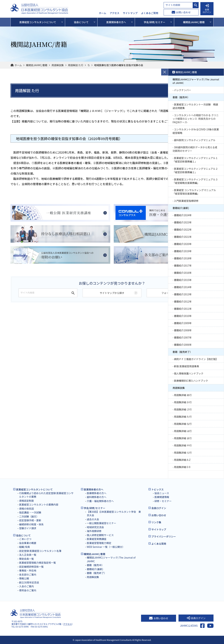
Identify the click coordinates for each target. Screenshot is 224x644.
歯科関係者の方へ (97, 497)
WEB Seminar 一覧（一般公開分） (106, 547)
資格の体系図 (26, 509)
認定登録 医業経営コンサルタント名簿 (40, 551)
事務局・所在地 (28, 570)
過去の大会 (93, 519)
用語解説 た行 (76, 65)
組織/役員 (24, 547)
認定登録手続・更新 (30, 520)
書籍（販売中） (181, 97)
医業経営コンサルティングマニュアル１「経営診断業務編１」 (195, 160)
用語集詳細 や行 (183, 445)
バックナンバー (183, 90)
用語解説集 (58, 65)
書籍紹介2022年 (183, 230)
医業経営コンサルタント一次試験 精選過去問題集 (195, 106)
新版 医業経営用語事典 (186, 366)
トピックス (157, 489)
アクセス (115, 13)
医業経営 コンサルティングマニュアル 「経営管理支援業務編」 (194, 192)
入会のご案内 (26, 586)
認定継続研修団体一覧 (31, 567)
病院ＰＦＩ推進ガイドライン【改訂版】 (196, 359)
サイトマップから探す (112, 293)
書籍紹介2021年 (183, 237)
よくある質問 (159, 544)
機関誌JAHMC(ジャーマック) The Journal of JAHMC (196, 81)
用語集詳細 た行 (183, 417)
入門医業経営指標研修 (186, 201)
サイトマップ (130, 13)
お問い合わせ (181, 12)
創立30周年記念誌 (29, 582)
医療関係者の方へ (97, 493)
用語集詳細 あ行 (183, 395)
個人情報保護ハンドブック (189, 373)
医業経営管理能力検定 (99, 543)
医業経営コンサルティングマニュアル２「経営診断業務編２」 (195, 170)
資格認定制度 (26, 501)
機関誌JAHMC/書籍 (37, 65)
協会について (23, 535)
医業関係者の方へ (94, 489)
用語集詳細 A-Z (182, 460)
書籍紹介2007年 (183, 337)
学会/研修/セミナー (95, 508)
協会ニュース (162, 493)
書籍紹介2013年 (183, 294)
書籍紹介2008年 (183, 330)
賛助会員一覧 (26, 559)
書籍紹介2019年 (183, 251)
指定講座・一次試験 (30, 512)
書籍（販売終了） (182, 352)
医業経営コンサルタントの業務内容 (39, 504)
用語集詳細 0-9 (182, 467)
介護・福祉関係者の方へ (100, 501)
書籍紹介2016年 (183, 273)
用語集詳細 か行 (183, 402)
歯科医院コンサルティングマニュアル (195, 140)
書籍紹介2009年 (183, 323)
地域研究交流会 (95, 527)
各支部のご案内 (28, 575)
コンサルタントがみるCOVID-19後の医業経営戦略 (196, 131)
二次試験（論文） (29, 516)
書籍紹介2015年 (183, 280)
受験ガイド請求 (28, 528)
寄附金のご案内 (28, 590)
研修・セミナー (163, 501)
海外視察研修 (94, 531)
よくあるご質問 (150, 13)
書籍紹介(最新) (181, 208)
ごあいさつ (25, 539)
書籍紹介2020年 (183, 244)
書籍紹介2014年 (183, 287)
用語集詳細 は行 (183, 431)
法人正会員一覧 (28, 555)
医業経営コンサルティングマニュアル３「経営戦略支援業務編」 (195, 181)
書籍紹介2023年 (183, 222)
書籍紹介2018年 (183, 258)
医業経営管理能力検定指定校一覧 (37, 563)
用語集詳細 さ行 (183, 409)
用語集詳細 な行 (183, 424)
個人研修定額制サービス (100, 535)
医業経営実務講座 (97, 539)
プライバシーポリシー (164, 536)
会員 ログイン (207, 9)
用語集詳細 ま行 (183, 438)
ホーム (103, 13)
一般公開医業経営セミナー (101, 523)
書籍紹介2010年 (183, 316)
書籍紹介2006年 (183, 345)
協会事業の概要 (28, 543)
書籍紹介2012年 (183, 301)
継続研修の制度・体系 (31, 524)
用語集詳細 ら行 (183, 453)
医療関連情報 (162, 497)
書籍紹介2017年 (183, 265)
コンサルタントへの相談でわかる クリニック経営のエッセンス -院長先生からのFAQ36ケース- (196, 119)
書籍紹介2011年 (183, 309)
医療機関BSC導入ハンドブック (191, 381)
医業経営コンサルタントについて (34, 489)
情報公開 (24, 578)
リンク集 (156, 522)
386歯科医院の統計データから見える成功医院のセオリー (195, 149)
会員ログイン (159, 508)
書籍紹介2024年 (183, 215)
